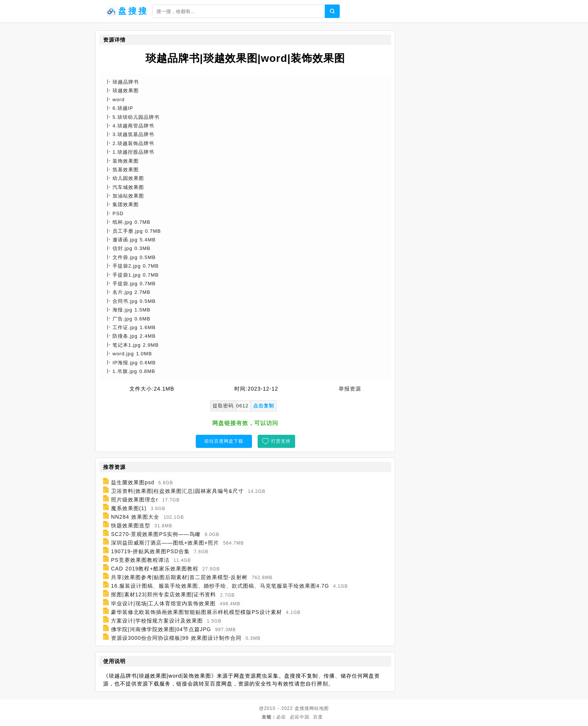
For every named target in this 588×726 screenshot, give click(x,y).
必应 (281, 717)
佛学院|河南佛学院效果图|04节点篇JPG (161, 629)
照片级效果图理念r (135, 500)
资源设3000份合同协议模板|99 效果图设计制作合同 (176, 638)
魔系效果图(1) (129, 508)
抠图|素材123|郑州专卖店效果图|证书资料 (163, 595)
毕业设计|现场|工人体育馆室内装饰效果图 (163, 603)
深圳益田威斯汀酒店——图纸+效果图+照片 (165, 543)
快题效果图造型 (131, 525)
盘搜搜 (302, 708)
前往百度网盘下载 (224, 441)
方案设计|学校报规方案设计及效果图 (157, 621)
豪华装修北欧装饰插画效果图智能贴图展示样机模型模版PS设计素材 (196, 612)
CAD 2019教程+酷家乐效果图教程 (155, 569)
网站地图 (319, 708)
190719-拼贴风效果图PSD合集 (150, 551)
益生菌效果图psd (133, 482)
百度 (318, 717)
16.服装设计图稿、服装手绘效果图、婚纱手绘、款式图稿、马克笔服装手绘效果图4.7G (220, 586)
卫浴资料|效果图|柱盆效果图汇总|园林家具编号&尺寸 (177, 491)
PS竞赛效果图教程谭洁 (140, 560)
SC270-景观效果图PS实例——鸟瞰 (156, 534)
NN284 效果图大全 (135, 517)
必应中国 (300, 717)
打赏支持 (281, 441)
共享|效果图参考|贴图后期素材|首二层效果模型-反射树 (179, 577)
